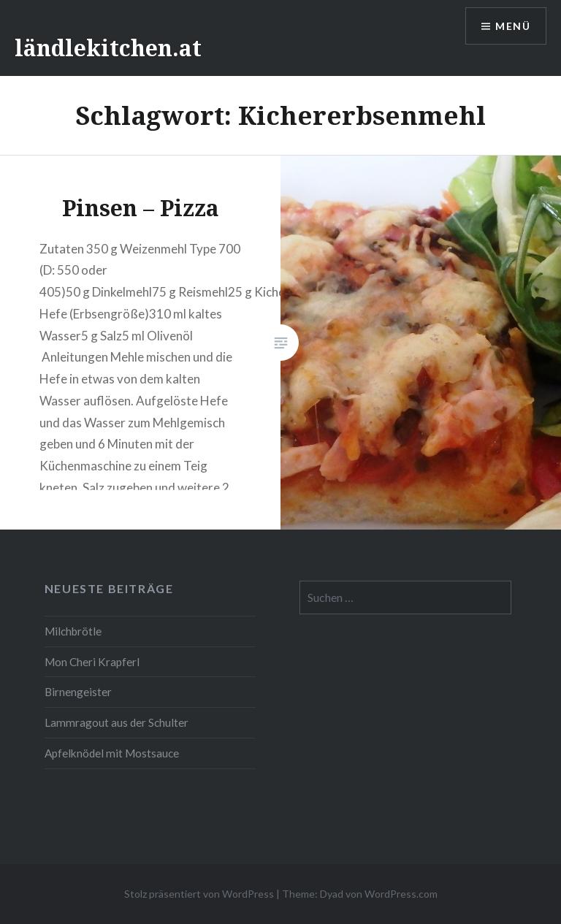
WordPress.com (401, 894)
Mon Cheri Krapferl (92, 662)
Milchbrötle (73, 631)
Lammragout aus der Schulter (117, 722)
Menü (513, 26)
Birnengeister (78, 692)
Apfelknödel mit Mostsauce (112, 753)
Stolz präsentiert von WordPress (199, 894)
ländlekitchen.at (108, 48)
